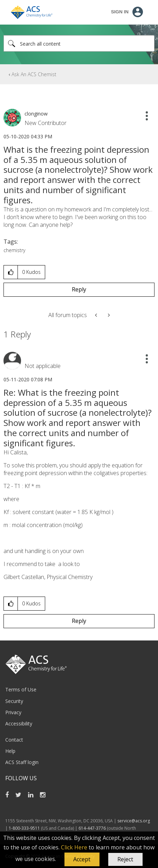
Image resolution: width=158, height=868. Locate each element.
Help (10, 751)
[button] (82, 860)
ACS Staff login (22, 762)
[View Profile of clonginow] (36, 114)
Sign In (120, 12)
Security (14, 701)
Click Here (74, 847)
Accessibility (19, 724)
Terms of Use (21, 689)
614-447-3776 (93, 828)
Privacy (13, 712)
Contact (14, 740)
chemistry (14, 250)
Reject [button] (125, 859)
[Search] (79, 43)
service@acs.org (134, 821)
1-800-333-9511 (24, 828)
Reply (79, 289)
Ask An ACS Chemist (34, 74)
